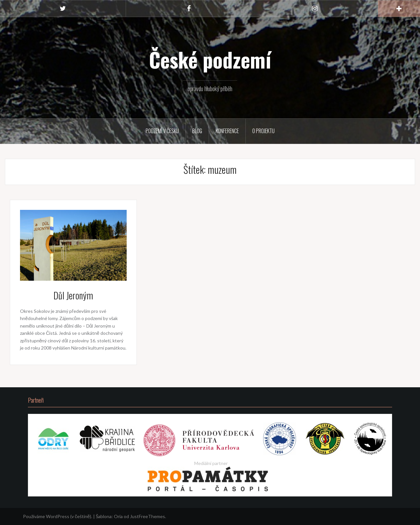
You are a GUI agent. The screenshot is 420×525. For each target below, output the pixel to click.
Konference (227, 131)
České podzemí (210, 59)
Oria (118, 516)
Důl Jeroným (73, 295)
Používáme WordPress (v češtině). (58, 516)
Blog (197, 131)
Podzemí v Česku (162, 131)
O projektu (263, 131)
